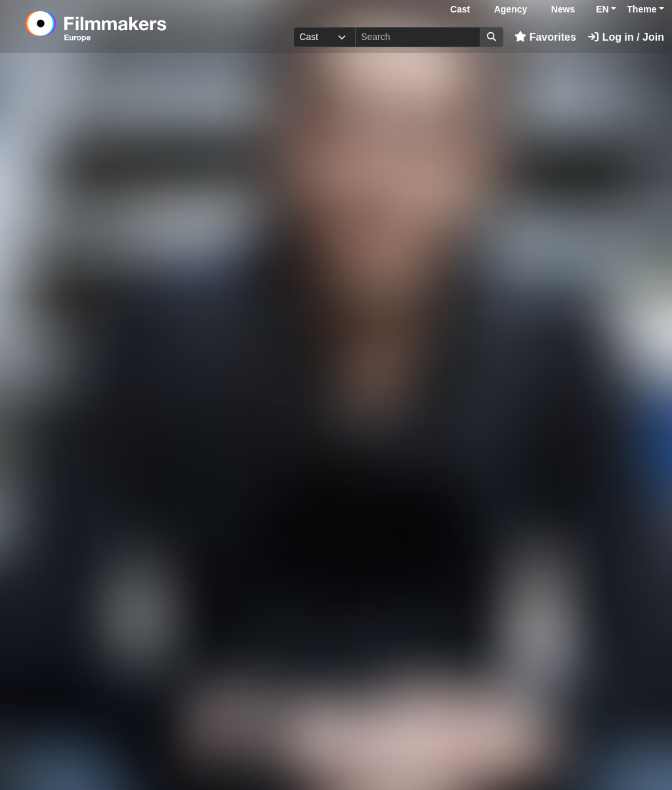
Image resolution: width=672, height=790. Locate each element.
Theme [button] (641, 9)
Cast (460, 9)
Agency (511, 9)
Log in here (534, 750)
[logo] (128, 26)
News (563, 9)
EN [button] (602, 9)
